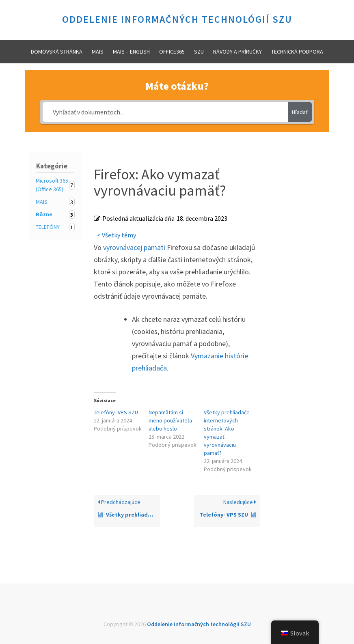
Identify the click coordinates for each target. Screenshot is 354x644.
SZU (199, 52)
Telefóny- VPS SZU (116, 412)
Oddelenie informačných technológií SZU (177, 19)
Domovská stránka (57, 52)
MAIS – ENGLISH (131, 52)
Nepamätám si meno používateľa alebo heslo (170, 420)
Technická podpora (297, 52)
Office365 (172, 52)
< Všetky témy (117, 235)
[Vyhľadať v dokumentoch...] (165, 112)
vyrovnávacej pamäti (134, 247)
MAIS (98, 52)
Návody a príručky (237, 52)
